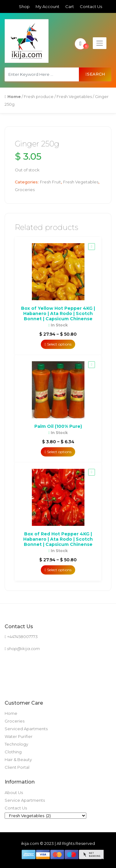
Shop (24, 6)
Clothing (13, 752)
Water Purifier (19, 736)
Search (95, 74)
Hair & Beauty (18, 759)
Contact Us (91, 6)
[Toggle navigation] (100, 43)
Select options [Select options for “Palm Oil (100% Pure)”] (58, 452)
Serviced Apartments (26, 729)
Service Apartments (25, 800)
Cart (70, 6)
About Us (14, 792)
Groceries (25, 190)
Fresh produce (39, 96)
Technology (16, 744)
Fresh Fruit (50, 182)
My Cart (81, 44)
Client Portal (17, 767)
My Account (47, 6)
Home (11, 713)
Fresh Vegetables (74, 96)
